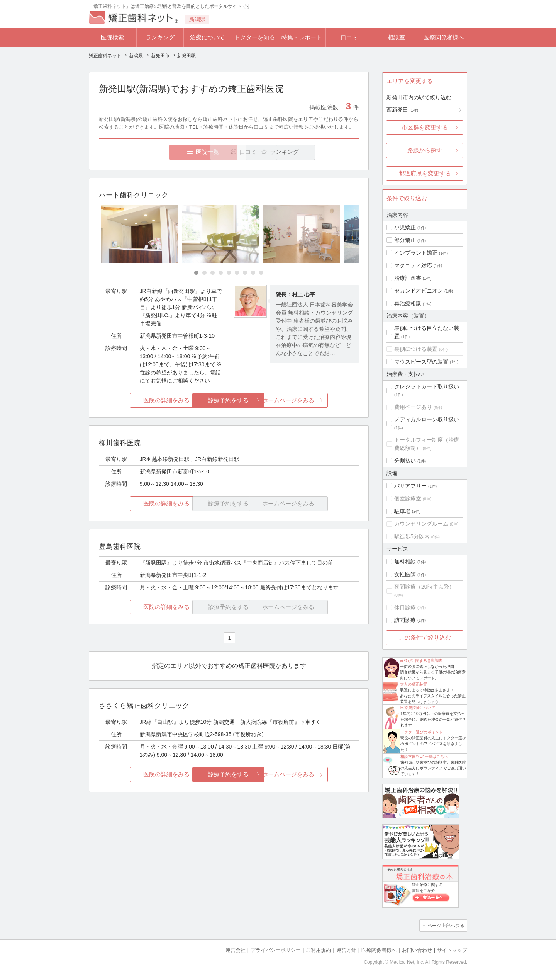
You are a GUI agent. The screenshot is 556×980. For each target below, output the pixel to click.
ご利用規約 (318, 949)
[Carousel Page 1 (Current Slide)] (196, 273)
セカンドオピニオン (419, 291)
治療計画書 (408, 278)
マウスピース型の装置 (421, 362)
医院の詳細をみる (142, 401)
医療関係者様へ (444, 37)
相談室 (396, 37)
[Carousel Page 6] (237, 273)
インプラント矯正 (416, 253)
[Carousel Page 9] (261, 273)
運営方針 (346, 949)
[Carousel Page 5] (229, 273)
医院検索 (112, 37)
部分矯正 (405, 240)
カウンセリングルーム (421, 524)
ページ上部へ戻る (445, 925)
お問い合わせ (417, 949)
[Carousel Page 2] (204, 273)
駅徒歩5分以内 (412, 536)
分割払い (405, 461)
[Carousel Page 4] (221, 273)
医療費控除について (418, 708)
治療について (207, 37)
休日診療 (405, 607)
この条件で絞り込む (425, 637)
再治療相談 (408, 303)
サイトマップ (452, 949)
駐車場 (402, 511)
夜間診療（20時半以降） (424, 587)
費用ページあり (413, 407)
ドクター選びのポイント (422, 732)
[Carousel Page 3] (213, 273)
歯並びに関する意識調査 (421, 661)
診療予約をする (229, 401)
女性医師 (405, 574)
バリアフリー (410, 486)
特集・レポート (302, 37)
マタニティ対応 (413, 265)
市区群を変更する (425, 127)
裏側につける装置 (416, 349)
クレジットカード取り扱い (427, 386)
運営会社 (236, 949)
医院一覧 (152, 152)
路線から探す (425, 150)
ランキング (160, 37)
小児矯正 (405, 227)
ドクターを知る (255, 37)
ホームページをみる (316, 401)
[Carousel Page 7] (245, 273)
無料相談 (405, 561)
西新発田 (402, 110)
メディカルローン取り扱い (427, 419)
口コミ (349, 37)
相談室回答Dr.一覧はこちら (424, 756)
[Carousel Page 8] (253, 273)
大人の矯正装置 (414, 684)
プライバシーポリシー (276, 949)
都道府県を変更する (425, 173)
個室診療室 (408, 499)
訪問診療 (405, 620)
